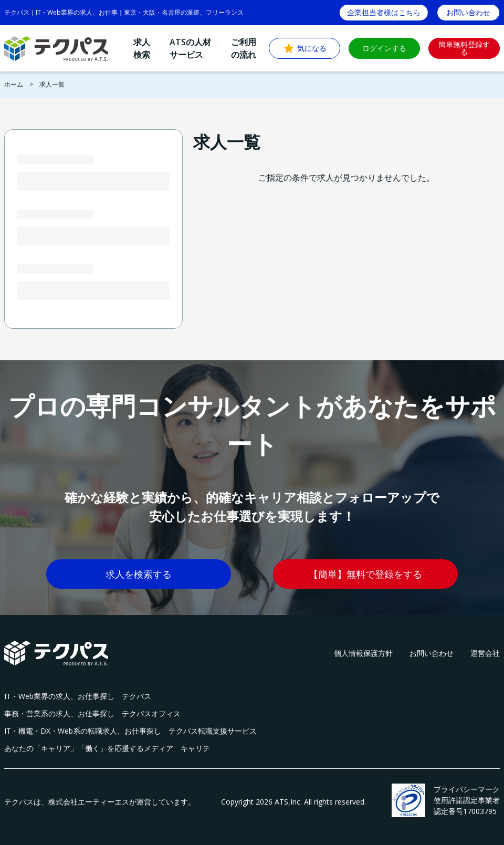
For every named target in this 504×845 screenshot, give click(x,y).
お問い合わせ (432, 653)
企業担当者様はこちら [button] (384, 12)
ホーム (14, 84)
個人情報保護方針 (363, 653)
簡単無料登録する (464, 48)
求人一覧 (52, 84)
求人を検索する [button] (139, 574)
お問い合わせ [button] (468, 12)
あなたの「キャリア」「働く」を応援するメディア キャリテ (107, 748)
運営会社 (485, 653)
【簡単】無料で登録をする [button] (365, 574)
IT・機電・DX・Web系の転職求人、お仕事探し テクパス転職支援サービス (130, 731)
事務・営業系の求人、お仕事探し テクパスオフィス (92, 713)
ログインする (384, 48)
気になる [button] (304, 48)
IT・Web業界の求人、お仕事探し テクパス (78, 696)
